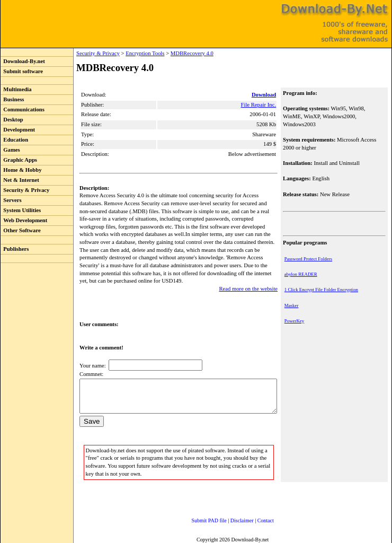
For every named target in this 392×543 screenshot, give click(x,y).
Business (12, 99)
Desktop (12, 120)
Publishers (15, 249)
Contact (255, 519)
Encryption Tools (123, 53)
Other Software (21, 230)
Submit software (22, 71)
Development (18, 130)
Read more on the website (249, 281)
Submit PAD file (199, 519)
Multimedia (16, 89)
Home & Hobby (21, 170)
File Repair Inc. (259, 105)
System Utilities (21, 210)
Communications (23, 110)
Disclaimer (231, 519)
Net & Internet (20, 180)
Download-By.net (23, 61)
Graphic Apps (19, 160)
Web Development (24, 220)
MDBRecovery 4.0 (170, 53)
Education (14, 140)
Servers (11, 200)
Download (265, 95)
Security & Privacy (25, 190)
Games (10, 150)
